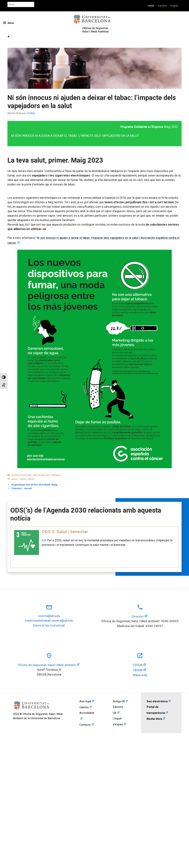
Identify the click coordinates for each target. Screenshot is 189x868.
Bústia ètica (154, 719)
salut (31, 479)
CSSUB (138, 665)
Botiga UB (119, 701)
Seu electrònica (157, 701)
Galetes (84, 707)
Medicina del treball (47, 475)
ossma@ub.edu (49, 616)
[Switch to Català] (151, 6)
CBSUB (138, 670)
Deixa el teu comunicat (49, 625)
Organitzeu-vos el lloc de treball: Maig (34, 485)
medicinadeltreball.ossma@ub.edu (49, 621)
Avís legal (85, 701)
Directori (138, 616)
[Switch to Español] (162, 6)
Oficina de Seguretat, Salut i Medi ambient (47, 665)
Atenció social (21, 475)
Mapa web (140, 675)
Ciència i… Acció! (22, 488)
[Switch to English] (174, 6)
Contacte (85, 725)
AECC (15, 479)
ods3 (23, 479)
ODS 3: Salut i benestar (65, 532)
